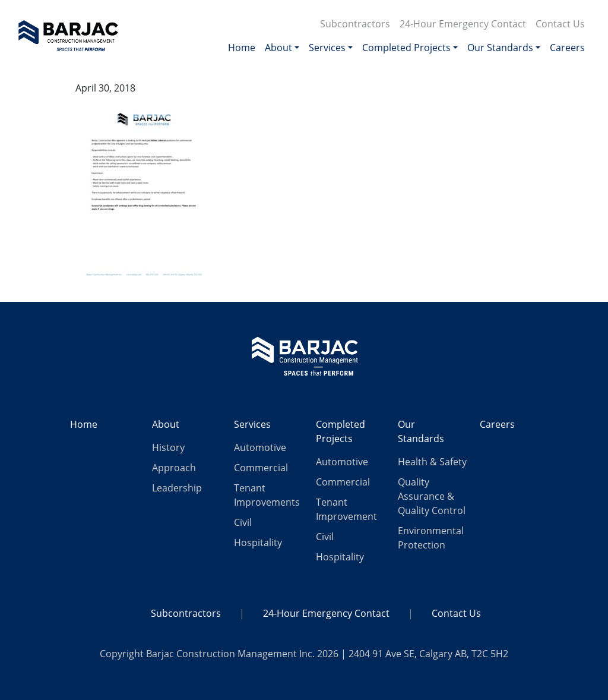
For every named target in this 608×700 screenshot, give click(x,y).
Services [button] (327, 48)
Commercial (261, 468)
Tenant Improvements (267, 495)
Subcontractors (355, 24)
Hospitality (258, 543)
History (168, 447)
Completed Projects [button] (406, 48)
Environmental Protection (431, 538)
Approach (174, 468)
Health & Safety (432, 462)
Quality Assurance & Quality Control (432, 496)
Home (242, 48)
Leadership (177, 488)
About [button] (278, 48)
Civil (243, 522)
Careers (567, 48)
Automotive (260, 447)
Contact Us (560, 24)
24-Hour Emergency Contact (463, 24)
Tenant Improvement (346, 509)
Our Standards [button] (500, 48)
